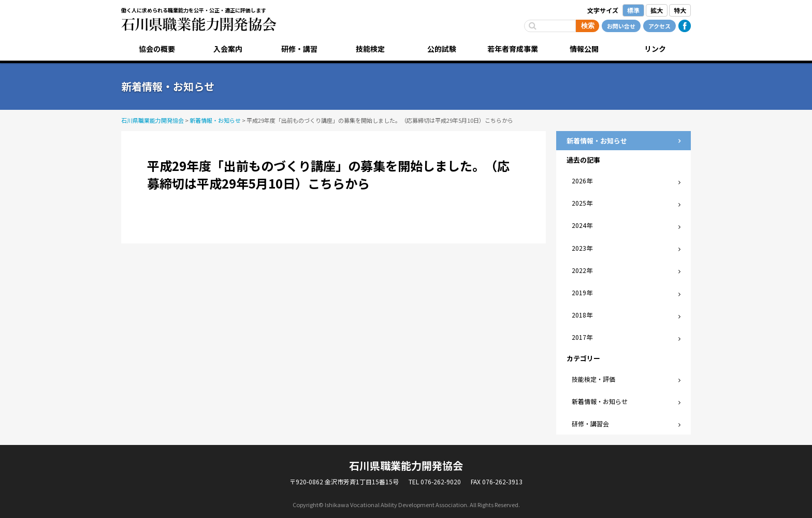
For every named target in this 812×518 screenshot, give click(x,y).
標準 (633, 10)
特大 (680, 10)
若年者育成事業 (513, 49)
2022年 (582, 270)
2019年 (582, 292)
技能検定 (370, 49)
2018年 (582, 315)
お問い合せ (621, 26)
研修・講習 (299, 49)
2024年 (582, 225)
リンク (655, 49)
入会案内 (228, 49)
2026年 (582, 181)
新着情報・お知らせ (600, 401)
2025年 (582, 203)
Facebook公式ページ (685, 26)
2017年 (582, 337)
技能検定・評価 (593, 379)
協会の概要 (157, 49)
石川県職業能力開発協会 (199, 24)
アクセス (659, 26)
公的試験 (442, 49)
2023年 (582, 248)
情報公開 (584, 49)
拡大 (657, 10)
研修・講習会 (590, 423)
